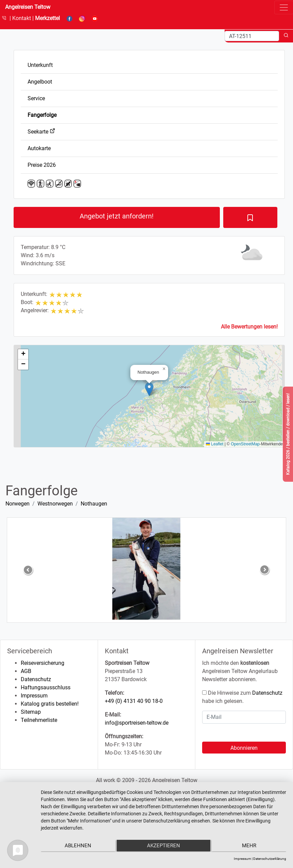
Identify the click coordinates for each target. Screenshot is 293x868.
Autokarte (39, 148)
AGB (26, 671)
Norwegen (18, 504)
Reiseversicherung (43, 663)
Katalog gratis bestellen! (50, 704)
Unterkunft (40, 65)
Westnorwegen (55, 504)
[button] (149, 389)
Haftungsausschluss (46, 687)
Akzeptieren (164, 846)
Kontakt (22, 18)
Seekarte (41, 132)
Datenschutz (36, 679)
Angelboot (40, 82)
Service (36, 98)
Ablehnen (77, 846)
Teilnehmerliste (39, 720)
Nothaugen (94, 504)
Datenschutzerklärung (270, 859)
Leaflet (215, 444)
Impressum (34, 696)
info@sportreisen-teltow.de (137, 723)
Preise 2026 (42, 165)
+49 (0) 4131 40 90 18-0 (134, 701)
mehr (250, 846)
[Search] (252, 36)
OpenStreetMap (245, 444)
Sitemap (31, 712)
